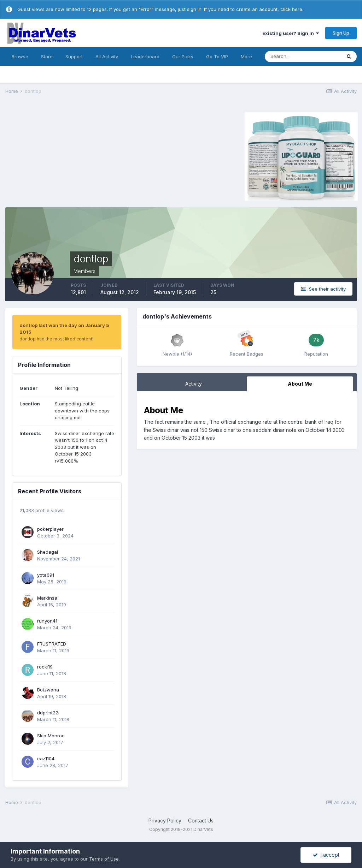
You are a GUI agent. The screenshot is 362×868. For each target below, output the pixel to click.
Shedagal (48, 552)
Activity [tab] (194, 384)
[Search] (303, 57)
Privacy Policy (165, 821)
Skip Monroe (51, 736)
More (246, 57)
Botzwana (48, 690)
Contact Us (201, 821)
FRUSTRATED (52, 644)
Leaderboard (145, 57)
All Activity (107, 57)
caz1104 (46, 759)
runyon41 (47, 621)
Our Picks (183, 57)
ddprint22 (48, 713)
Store (47, 57)
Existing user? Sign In (291, 33)
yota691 (46, 575)
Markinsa (47, 598)
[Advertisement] (65, 155)
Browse (20, 57)
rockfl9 (45, 667)
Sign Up (341, 33)
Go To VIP (217, 57)
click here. (292, 9)
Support (74, 57)
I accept (326, 855)
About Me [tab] (300, 384)
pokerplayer (50, 529)
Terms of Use (104, 859)
